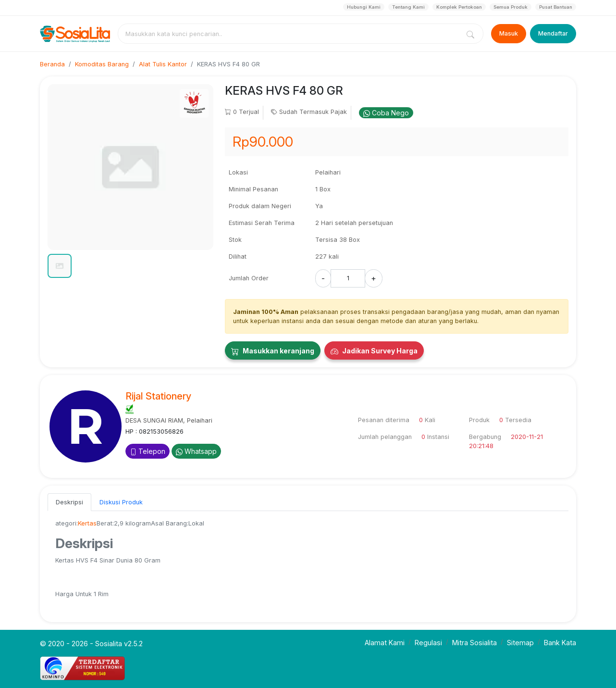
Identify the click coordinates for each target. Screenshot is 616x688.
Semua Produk (511, 7)
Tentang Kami (408, 7)
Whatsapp (196, 451)
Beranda (52, 64)
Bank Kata (560, 643)
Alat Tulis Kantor (163, 64)
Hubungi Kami (364, 7)
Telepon (148, 451)
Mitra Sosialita (474, 643)
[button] (60, 266)
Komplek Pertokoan (459, 7)
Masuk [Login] (509, 33)
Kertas (87, 523)
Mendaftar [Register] (553, 33)
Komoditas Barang (102, 64)
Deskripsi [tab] (69, 502)
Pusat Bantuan (556, 7)
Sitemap (520, 643)
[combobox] (291, 34)
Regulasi (428, 643)
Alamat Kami (385, 643)
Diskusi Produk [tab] (121, 502)
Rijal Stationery (158, 396)
